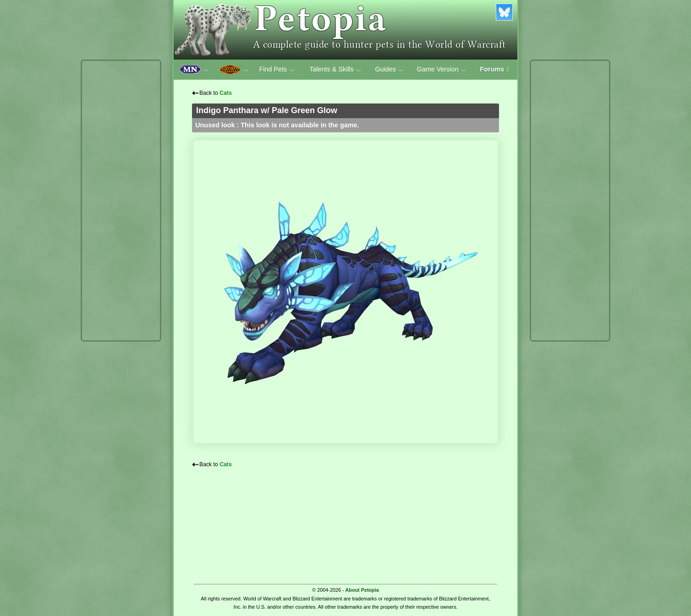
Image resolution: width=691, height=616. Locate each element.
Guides (389, 70)
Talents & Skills (335, 70)
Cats (226, 93)
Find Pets (277, 70)
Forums (496, 69)
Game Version (442, 70)
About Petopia (362, 590)
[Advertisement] (121, 201)
